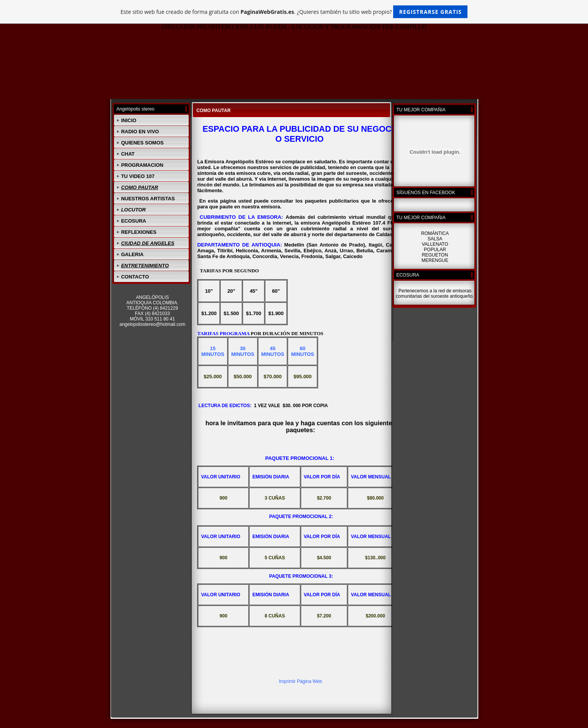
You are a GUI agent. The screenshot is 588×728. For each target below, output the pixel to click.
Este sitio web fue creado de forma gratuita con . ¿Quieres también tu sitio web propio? (294, 12)
